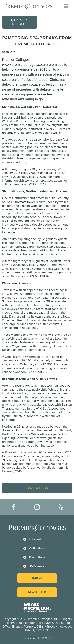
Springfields (29, 118)
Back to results (20, 22)
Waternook (27, 294)
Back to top (37, 488)
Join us (37, 578)
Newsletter (37, 592)
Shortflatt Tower (24, 202)
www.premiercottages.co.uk (44, 181)
